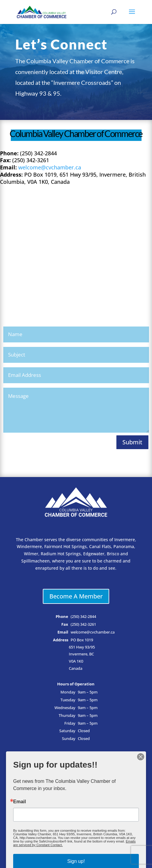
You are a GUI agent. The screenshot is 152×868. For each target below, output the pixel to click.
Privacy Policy (76, 823)
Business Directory (76, 766)
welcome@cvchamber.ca (50, 167)
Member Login (76, 778)
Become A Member (76, 596)
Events (76, 789)
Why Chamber (76, 800)
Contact (76, 811)
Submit (132, 442)
